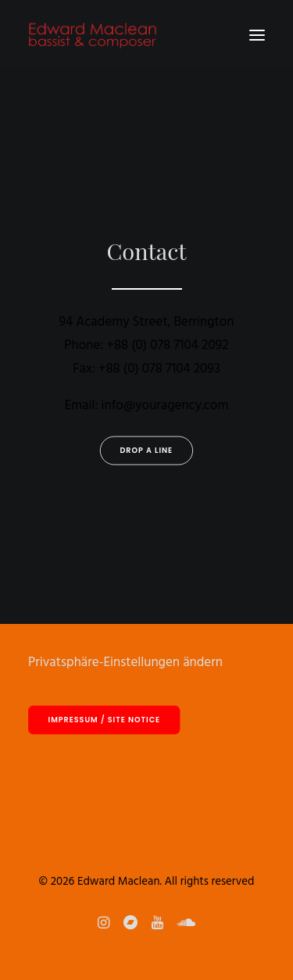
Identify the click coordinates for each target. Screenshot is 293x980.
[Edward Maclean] (93, 35)
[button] (257, 35)
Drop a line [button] (147, 451)
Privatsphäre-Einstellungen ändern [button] (125, 663)
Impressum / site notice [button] (104, 720)
